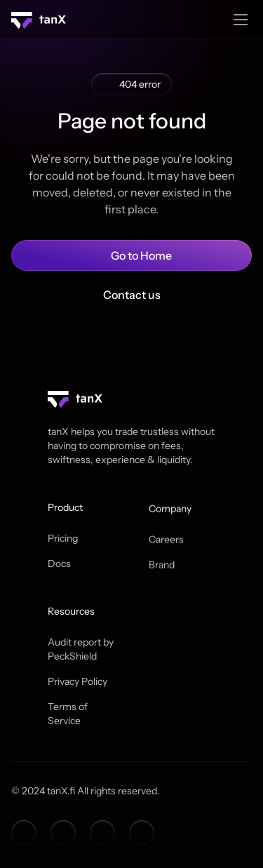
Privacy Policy (77, 681)
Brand (162, 567)
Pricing (63, 538)
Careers (166, 542)
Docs (59, 563)
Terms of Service (69, 714)
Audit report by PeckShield (82, 649)
